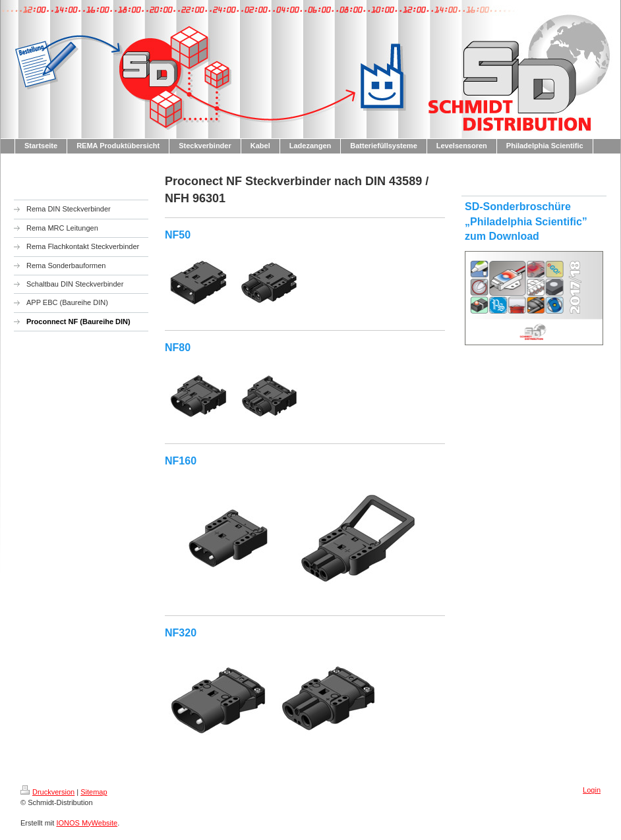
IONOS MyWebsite (87, 823)
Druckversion (47, 792)
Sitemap (94, 792)
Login (592, 790)
